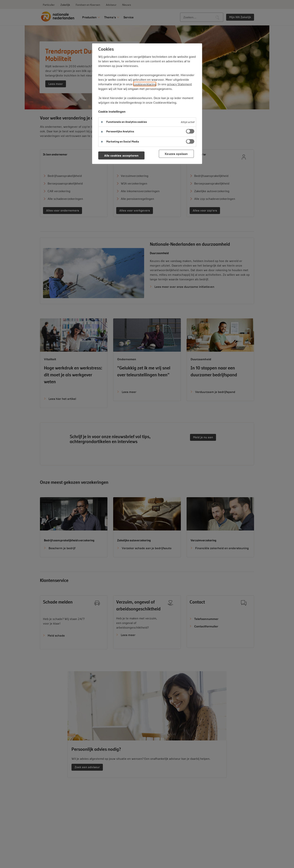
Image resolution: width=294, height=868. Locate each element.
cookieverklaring (145, 84)
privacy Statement (179, 84)
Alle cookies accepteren (121, 155)
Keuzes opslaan (176, 154)
